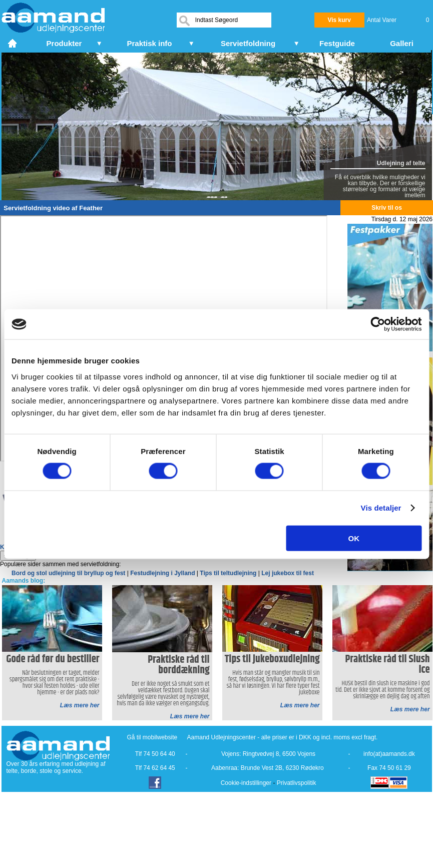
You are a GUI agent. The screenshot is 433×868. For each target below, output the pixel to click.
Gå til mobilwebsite (152, 737)
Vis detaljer (381, 508)
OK (354, 538)
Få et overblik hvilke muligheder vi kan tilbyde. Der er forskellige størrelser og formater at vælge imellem (380, 186)
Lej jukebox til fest (288, 573)
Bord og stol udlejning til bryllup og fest (68, 573)
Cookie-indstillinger (246, 783)
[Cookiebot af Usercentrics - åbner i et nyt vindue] (378, 324)
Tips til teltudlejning (228, 573)
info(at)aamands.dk (389, 754)
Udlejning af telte (401, 163)
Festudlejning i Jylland (162, 573)
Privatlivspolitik (297, 783)
